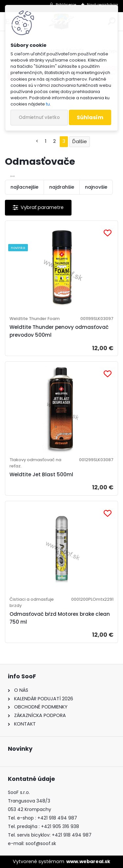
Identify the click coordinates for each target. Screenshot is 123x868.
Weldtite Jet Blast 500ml (41, 474)
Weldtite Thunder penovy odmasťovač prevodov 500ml (59, 331)
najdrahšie (62, 187)
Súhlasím (90, 117)
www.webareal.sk (88, 861)
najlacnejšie (24, 187)
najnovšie (96, 187)
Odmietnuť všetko (39, 117)
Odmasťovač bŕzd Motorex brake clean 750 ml (60, 618)
